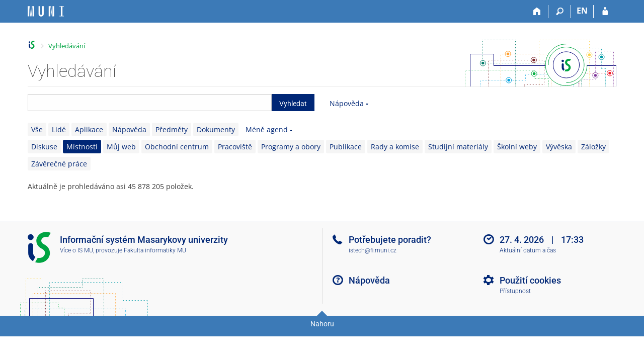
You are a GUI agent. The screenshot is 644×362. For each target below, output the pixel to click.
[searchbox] (150, 103)
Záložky (593, 147)
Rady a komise (395, 147)
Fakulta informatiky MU (155, 250)
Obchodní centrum (177, 147)
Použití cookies (530, 280)
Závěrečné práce (59, 164)
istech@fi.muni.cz (373, 250)
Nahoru (322, 324)
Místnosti (82, 147)
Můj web (121, 147)
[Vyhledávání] (560, 12)
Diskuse (44, 147)
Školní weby (517, 147)
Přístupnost (515, 291)
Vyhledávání (67, 46)
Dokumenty (216, 129)
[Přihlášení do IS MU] (605, 12)
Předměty (172, 129)
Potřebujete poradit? (390, 240)
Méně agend (267, 129)
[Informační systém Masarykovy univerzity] (46, 11)
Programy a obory (291, 147)
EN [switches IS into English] (582, 11)
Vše (37, 129)
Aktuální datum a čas (528, 250)
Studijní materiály (458, 147)
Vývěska (559, 147)
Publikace (346, 147)
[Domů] (537, 12)
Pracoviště (235, 147)
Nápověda (347, 103)
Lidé (59, 129)
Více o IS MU (76, 250)
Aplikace (89, 129)
